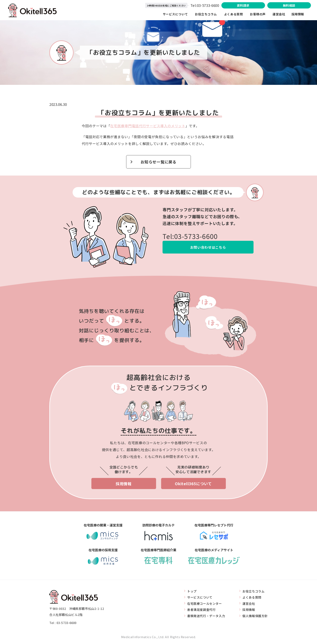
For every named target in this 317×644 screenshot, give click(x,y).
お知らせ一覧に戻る (158, 162)
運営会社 (282, 14)
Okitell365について (193, 484)
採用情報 (298, 14)
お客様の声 (258, 14)
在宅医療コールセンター (205, 603)
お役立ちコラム (206, 14)
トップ (192, 591)
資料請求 (242, 5)
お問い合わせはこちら (208, 247)
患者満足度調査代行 (201, 610)
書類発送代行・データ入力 (206, 616)
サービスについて (176, 14)
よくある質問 (234, 14)
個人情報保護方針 (255, 616)
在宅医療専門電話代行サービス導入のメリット (148, 126)
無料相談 (288, 5)
